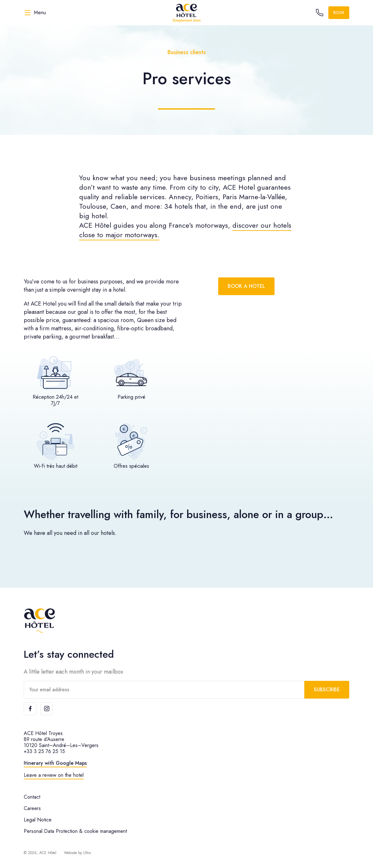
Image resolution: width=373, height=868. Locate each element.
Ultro (87, 853)
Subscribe (327, 690)
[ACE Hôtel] (186, 13)
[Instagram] (47, 709)
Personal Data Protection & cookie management (75, 831)
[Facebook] (30, 709)
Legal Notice (38, 820)
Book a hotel (246, 286)
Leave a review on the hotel (54, 775)
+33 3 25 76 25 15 (44, 751)
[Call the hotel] (319, 13)
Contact (32, 797)
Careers (32, 808)
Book (339, 13)
